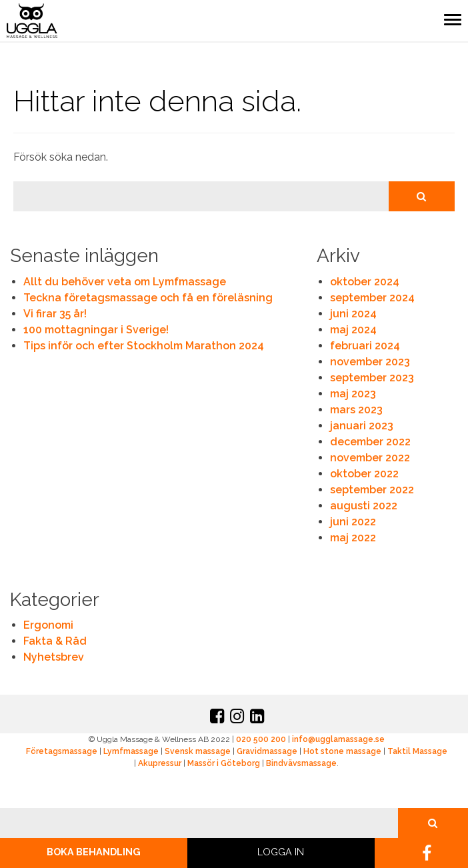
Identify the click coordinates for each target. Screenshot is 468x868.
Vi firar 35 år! (55, 314)
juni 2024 (353, 314)
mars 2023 (356, 410)
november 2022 (370, 458)
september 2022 (372, 490)
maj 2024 (353, 330)
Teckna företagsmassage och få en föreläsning (148, 298)
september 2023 (372, 378)
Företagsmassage (62, 751)
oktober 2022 (364, 474)
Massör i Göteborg (224, 763)
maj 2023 (353, 394)
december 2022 (370, 442)
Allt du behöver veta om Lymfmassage (125, 282)
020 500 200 (261, 739)
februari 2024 (365, 346)
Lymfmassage (131, 751)
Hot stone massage (342, 751)
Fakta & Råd (55, 641)
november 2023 (370, 362)
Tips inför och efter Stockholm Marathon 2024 (144, 346)
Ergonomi (48, 625)
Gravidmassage (267, 751)
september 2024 (372, 298)
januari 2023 (362, 426)
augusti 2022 (364, 506)
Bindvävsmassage (301, 763)
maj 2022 (353, 538)
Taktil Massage (417, 751)
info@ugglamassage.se (338, 739)
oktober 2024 (365, 282)
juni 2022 (353, 522)
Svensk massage (198, 751)
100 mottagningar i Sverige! (96, 330)
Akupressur (160, 763)
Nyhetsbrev (54, 657)
